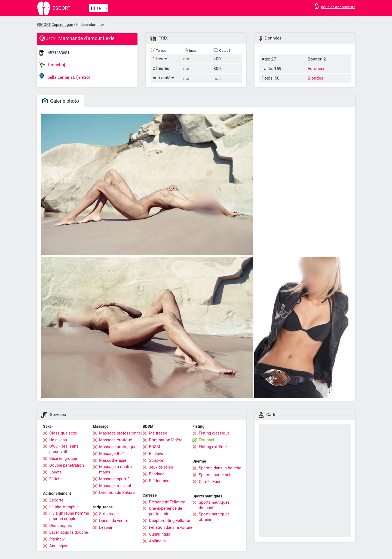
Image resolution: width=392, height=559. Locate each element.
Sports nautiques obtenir (214, 517)
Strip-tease (109, 514)
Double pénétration (67, 465)
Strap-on (157, 460)
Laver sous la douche (69, 532)
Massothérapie (113, 460)
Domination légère (166, 440)
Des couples (61, 525)
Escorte (56, 500)
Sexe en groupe (63, 458)
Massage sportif (114, 479)
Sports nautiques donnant (214, 505)
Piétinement (160, 481)
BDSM (154, 447)
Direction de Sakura (117, 493)
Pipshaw (57, 539)
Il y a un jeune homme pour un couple (69, 516)
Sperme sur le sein (216, 475)
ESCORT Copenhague (55, 25)
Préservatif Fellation (167, 502)
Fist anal (206, 440)
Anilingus (157, 541)
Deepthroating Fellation (170, 521)
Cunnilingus (160, 534)
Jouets (56, 472)
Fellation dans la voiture (171, 527)
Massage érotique (116, 440)
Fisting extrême (213, 447)
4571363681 (59, 53)
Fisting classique (214, 433)
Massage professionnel (120, 433)
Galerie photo (61, 101)
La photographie (64, 507)
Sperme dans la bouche (220, 468)
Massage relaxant (115, 486)
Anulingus (58, 546)
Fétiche (56, 479)
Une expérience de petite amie (166, 511)
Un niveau (58, 440)
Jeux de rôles (161, 467)
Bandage (157, 474)
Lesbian (106, 527)
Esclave (156, 454)
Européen (317, 69)
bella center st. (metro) (65, 76)
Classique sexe (63, 433)
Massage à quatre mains (115, 469)
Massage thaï (111, 454)
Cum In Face (210, 482)
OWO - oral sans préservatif (64, 449)
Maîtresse (158, 433)
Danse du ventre (114, 521)
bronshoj (52, 65)
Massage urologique (118, 447)
